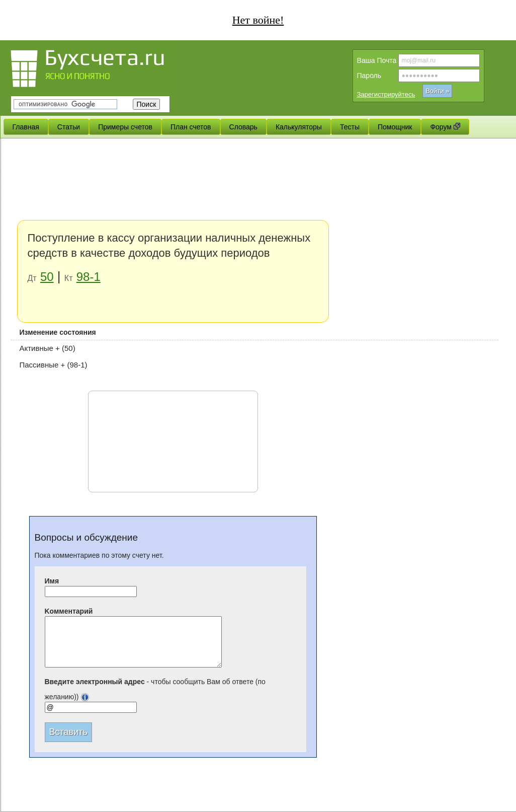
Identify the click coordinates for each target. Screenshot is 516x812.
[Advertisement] (95, 240)
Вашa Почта (377, 60)
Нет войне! (258, 20)
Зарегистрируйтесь (386, 94)
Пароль (369, 76)
